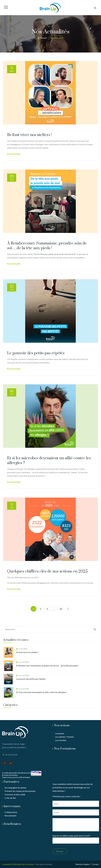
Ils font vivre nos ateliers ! (30, 135)
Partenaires (11, 782)
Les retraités (61, 740)
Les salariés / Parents (65, 737)
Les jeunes (60, 733)
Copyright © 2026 (10, 864)
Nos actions (62, 725)
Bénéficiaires (12, 824)
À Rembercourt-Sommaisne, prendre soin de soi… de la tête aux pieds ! (47, 246)
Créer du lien (10, 798)
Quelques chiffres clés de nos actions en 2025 (47, 571)
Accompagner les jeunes (15, 788)
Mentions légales (83, 864)
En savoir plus (14, 154)
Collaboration (11, 812)
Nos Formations (65, 749)
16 (61, 609)
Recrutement (10, 816)
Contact (96, 864)
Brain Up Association (26, 864)
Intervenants (12, 806)
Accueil (42, 38)
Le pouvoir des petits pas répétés (36, 353)
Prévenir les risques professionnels (20, 791)
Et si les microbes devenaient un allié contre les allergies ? (49, 461)
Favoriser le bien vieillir (15, 794)
